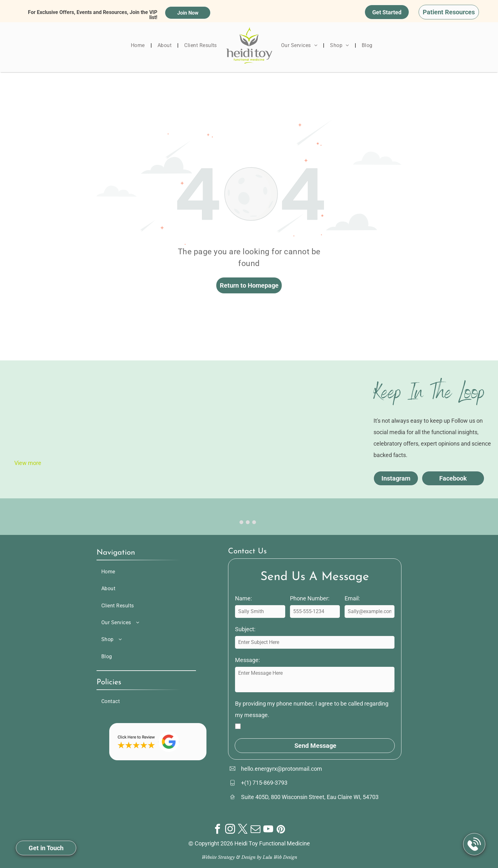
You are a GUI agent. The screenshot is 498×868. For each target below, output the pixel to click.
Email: (352, 598)
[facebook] (217, 830)
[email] (255, 830)
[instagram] (230, 830)
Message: (247, 660)
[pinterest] (281, 830)
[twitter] (243, 830)
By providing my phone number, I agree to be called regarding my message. (312, 709)
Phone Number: (310, 598)
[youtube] (268, 830)
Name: (243, 598)
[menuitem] (138, 45)
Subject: (245, 629)
